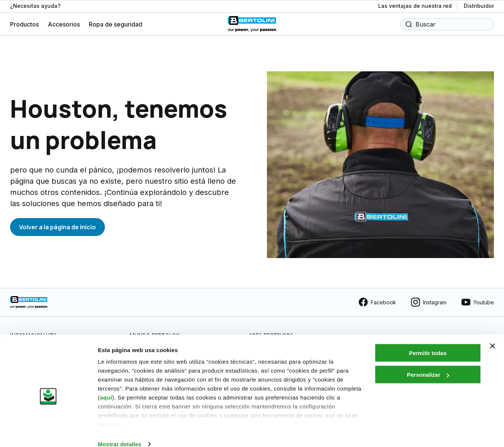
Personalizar (428, 363)
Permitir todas (428, 341)
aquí (106, 386)
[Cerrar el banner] (492, 334)
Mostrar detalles (120, 432)
